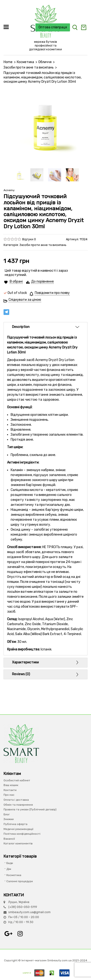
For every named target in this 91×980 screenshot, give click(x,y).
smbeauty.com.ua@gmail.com (29, 912)
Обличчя (45, 62)
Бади (10, 863)
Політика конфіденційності (22, 834)
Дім (9, 869)
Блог (7, 814)
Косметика (25, 62)
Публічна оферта (15, 824)
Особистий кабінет (17, 780)
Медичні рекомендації (18, 829)
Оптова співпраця (53, 27)
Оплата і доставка (16, 800)
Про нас (9, 795)
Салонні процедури (20, 881)
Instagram (20, 934)
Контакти (10, 790)
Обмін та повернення (18, 805)
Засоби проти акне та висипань (29, 67)
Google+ (8, 934)
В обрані (16, 282)
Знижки (9, 819)
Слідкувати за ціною (25, 300)
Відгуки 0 (29, 239)
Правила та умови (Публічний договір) (30, 809)
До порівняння (42, 282)
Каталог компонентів (18, 843)
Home (8, 62)
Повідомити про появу (52, 293)
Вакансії (9, 839)
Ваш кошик (11, 785)
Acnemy (9, 190)
